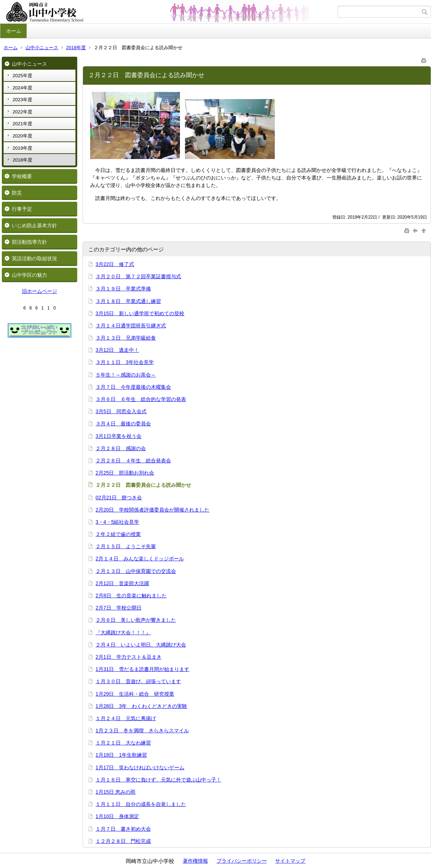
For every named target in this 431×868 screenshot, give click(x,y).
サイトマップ (290, 861)
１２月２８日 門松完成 (123, 841)
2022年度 (22, 112)
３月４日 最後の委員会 (123, 424)
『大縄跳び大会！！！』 (123, 633)
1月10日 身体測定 (117, 816)
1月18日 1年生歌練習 (121, 755)
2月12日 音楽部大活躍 (122, 583)
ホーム (14, 31)
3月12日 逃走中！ (117, 350)
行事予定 (22, 209)
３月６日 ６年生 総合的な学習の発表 (141, 399)
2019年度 (22, 148)
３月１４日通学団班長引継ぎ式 (131, 326)
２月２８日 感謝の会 (121, 448)
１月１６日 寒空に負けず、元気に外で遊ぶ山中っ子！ (158, 780)
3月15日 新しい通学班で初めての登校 (140, 313)
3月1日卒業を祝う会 (119, 436)
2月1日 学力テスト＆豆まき (129, 657)
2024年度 (22, 88)
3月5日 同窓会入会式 (121, 411)
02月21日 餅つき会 (119, 498)
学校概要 (22, 176)
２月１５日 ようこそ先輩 (126, 546)
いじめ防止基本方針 (34, 225)
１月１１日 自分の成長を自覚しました (141, 804)
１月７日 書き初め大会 (123, 829)
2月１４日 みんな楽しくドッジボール (140, 559)
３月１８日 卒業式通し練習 (128, 301)
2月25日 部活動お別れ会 (125, 473)
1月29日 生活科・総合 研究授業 (135, 694)
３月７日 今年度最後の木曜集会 (133, 387)
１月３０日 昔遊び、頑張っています (138, 681)
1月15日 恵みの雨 (115, 792)
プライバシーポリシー (242, 861)
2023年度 (22, 100)
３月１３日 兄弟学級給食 (126, 338)
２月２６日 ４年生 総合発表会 (133, 461)
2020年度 (22, 136)
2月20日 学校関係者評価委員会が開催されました (152, 510)
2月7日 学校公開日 (119, 608)
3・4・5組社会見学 (117, 522)
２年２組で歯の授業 (118, 534)
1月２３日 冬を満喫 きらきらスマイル (142, 731)
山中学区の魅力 (29, 275)
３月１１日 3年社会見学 (125, 362)
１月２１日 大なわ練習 (123, 743)
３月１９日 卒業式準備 (123, 289)
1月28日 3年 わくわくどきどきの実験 (141, 706)
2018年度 (76, 48)
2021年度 (22, 124)
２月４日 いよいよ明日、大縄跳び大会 (141, 645)
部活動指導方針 (29, 242)
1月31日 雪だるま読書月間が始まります (142, 669)
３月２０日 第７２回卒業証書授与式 (138, 276)
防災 (17, 193)
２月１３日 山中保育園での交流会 (136, 571)
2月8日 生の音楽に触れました (131, 596)
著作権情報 (195, 861)
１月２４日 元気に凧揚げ (126, 718)
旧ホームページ (40, 291)
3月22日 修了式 (115, 264)
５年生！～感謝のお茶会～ (126, 375)
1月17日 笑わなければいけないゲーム (140, 767)
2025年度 (22, 76)
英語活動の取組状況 (34, 258)
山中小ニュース (42, 48)
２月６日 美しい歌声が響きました (136, 620)
